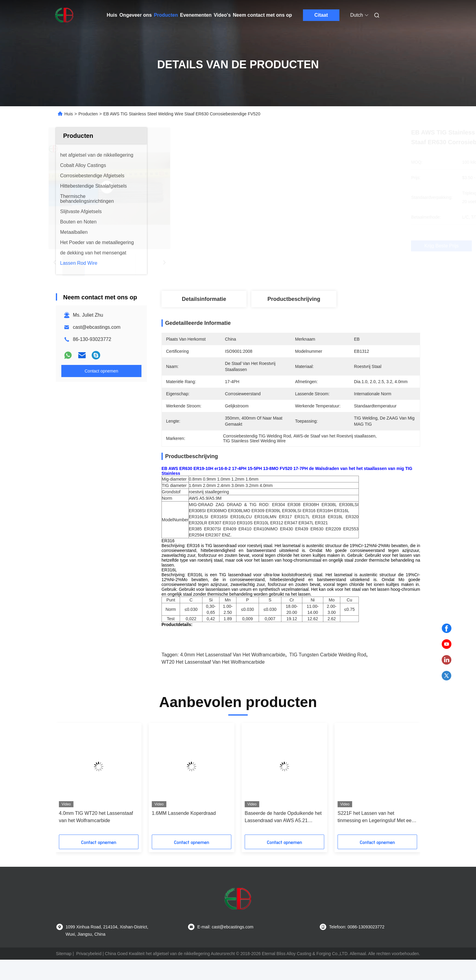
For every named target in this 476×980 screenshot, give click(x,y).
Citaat (321, 15)
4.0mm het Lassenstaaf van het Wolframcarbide (233, 675)
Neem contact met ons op (262, 15)
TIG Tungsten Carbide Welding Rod (328, 675)
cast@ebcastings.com (97, 327)
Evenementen (196, 15)
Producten (166, 15)
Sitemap (64, 974)
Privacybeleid (89, 974)
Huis (112, 15)
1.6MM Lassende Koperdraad (184, 834)
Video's (222, 15)
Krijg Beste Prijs (323, 246)
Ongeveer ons (136, 15)
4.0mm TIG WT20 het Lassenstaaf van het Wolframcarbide (96, 837)
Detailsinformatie (204, 299)
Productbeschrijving (294, 299)
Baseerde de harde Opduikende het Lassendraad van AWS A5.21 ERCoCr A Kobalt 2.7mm (283, 838)
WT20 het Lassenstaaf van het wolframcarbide (213, 682)
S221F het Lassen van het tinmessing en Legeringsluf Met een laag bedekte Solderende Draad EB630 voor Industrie (376, 838)
